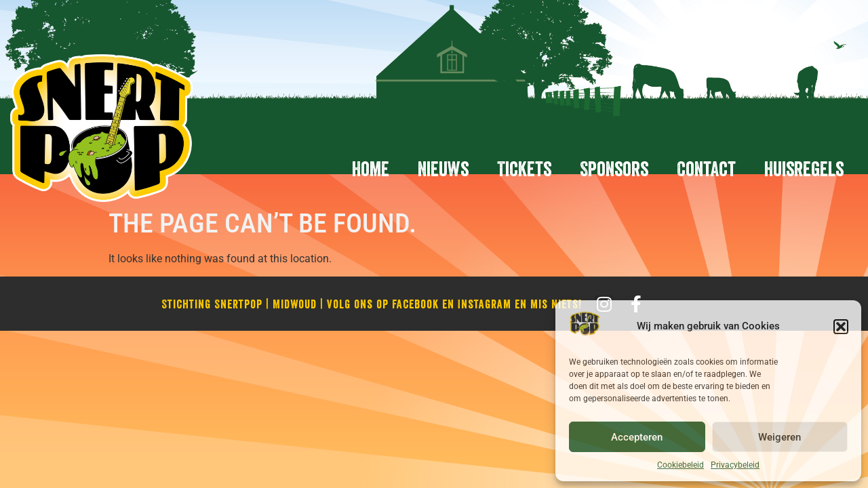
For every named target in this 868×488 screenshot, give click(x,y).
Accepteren (637, 437)
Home (371, 169)
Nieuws (443, 169)
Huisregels (804, 169)
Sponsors (614, 169)
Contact (706, 169)
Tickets (524, 169)
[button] (841, 327)
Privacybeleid (735, 465)
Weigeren (780, 437)
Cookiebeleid (680, 465)
